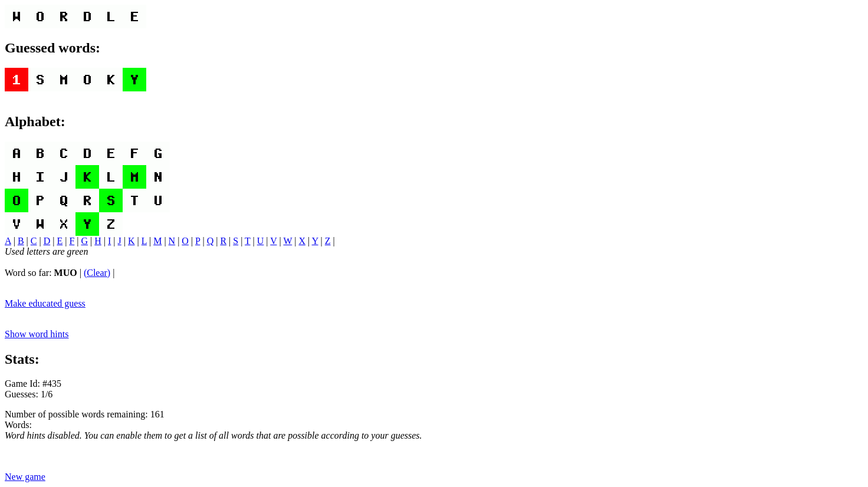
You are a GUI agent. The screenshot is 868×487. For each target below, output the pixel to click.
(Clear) (97, 273)
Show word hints (37, 334)
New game (25, 477)
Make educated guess (45, 303)
